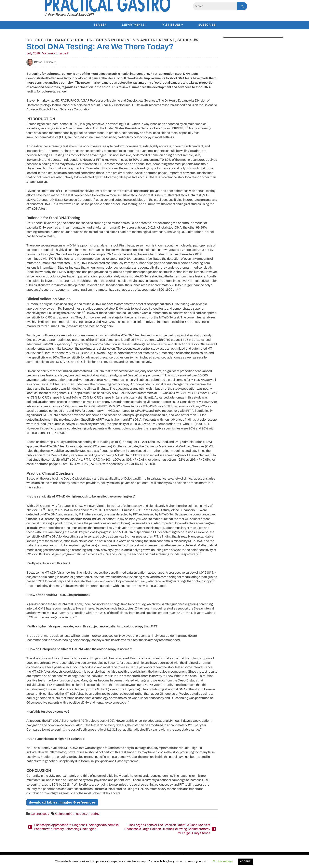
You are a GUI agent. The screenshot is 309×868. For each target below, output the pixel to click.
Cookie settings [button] (223, 861)
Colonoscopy (40, 814)
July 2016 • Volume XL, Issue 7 (47, 53)
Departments (133, 25)
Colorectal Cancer (68, 814)
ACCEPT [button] (245, 861)
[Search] (215, 6)
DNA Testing (91, 814)
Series (99, 25)
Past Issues (171, 25)
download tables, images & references (62, 802)
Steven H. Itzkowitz (41, 62)
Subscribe (207, 25)
